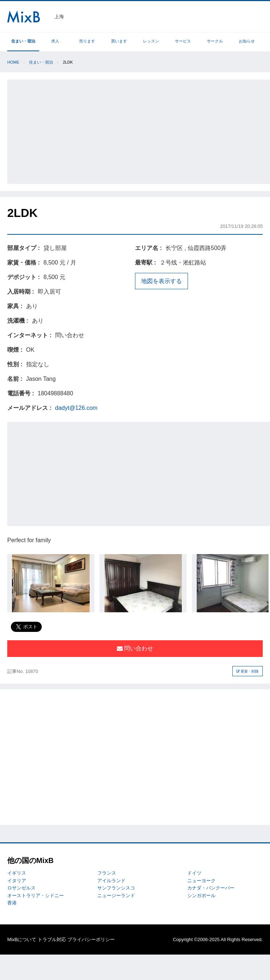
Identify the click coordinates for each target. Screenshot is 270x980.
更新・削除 (248, 671)
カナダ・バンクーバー (211, 888)
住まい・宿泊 (23, 41)
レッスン (151, 41)
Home (13, 62)
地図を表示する (161, 281)
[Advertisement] (139, 130)
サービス (183, 41)
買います (119, 41)
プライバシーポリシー (91, 939)
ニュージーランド (116, 896)
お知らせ (247, 41)
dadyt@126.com (76, 408)
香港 (12, 903)
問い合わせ (135, 648)
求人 (55, 41)
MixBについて (22, 939)
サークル (215, 41)
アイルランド (111, 881)
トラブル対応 (52, 939)
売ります (87, 41)
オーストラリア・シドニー (36, 896)
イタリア (17, 881)
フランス (107, 873)
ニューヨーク (201, 881)
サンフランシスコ (116, 888)
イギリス (17, 873)
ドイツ (194, 873)
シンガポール (201, 896)
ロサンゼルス (21, 888)
